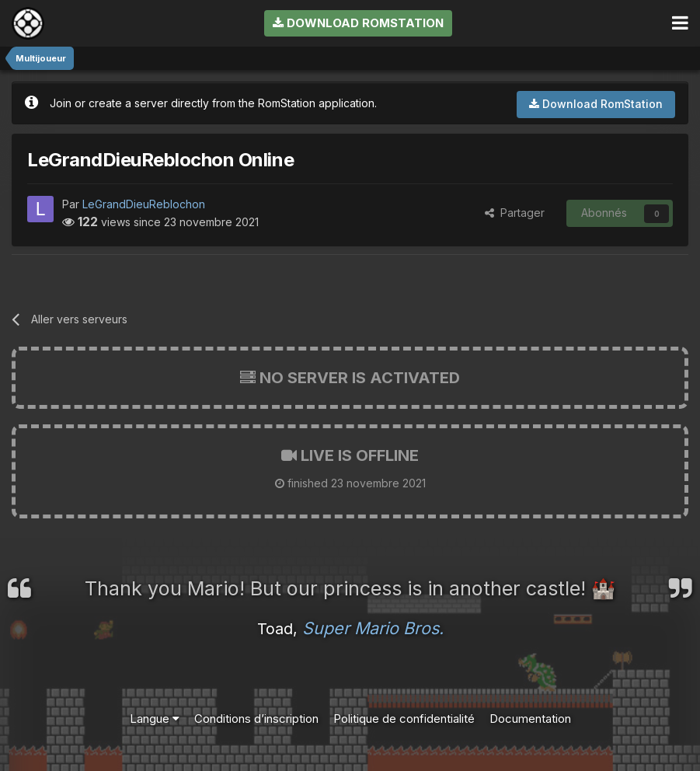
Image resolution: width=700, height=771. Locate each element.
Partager (515, 213)
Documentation (530, 719)
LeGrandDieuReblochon (144, 204)
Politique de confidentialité (404, 719)
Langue (155, 719)
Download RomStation (358, 23)
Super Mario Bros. (373, 628)
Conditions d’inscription (256, 719)
